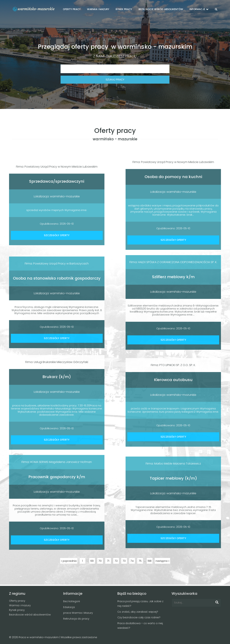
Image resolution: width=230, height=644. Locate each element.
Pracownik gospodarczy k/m (57, 477)
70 (100, 561)
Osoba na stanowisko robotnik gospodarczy (57, 278)
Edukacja (69, 607)
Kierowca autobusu (173, 380)
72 (116, 561)
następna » (162, 561)
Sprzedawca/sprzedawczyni (57, 181)
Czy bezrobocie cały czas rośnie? (139, 617)
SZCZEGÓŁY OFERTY (57, 235)
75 (140, 561)
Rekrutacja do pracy (76, 619)
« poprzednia (69, 561)
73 (124, 561)
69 (92, 561)
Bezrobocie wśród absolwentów (30, 615)
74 (132, 561)
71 (108, 561)
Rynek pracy (17, 610)
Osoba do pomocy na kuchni (173, 177)
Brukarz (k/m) (57, 377)
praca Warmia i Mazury (78, 613)
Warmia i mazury (20, 605)
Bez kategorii (72, 601)
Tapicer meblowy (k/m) (173, 478)
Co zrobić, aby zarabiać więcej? (138, 612)
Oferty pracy (17, 601)
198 (150, 561)
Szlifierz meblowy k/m (173, 277)
